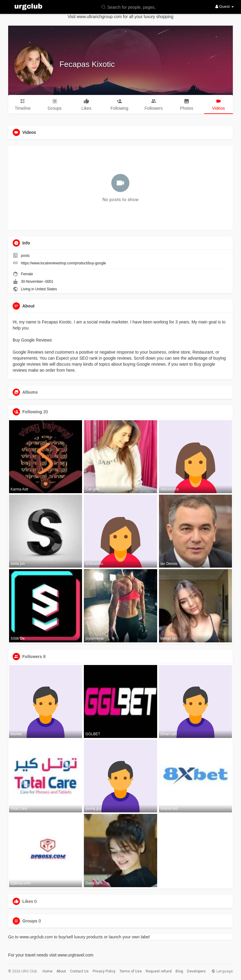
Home (48, 971)
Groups (30, 921)
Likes (28, 901)
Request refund (159, 971)
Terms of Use (131, 971)
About (61, 971)
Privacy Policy (104, 971)
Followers (32, 657)
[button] (130, 7)
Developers (196, 971)
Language (222, 971)
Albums (30, 392)
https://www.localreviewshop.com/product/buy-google (63, 263)
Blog (179, 971)
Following (32, 412)
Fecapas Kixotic (87, 64)
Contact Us (79, 971)
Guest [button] (225, 6)
